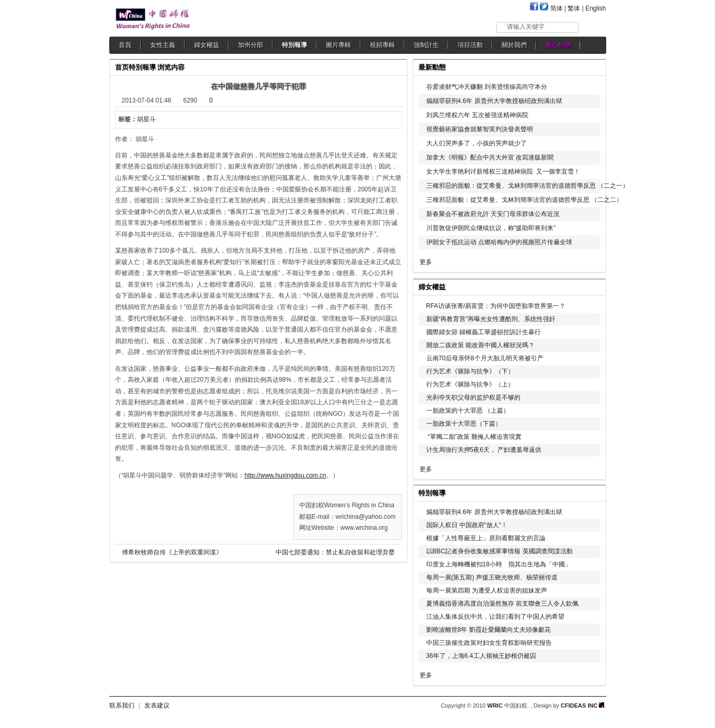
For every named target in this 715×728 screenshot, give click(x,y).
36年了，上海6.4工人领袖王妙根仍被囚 (481, 656)
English (595, 8)
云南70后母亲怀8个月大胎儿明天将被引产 (485, 358)
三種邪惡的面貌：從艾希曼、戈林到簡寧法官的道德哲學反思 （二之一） (527, 186)
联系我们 (122, 706)
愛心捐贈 (558, 45)
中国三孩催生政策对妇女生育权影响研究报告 (489, 643)
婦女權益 (207, 45)
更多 (426, 262)
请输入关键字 (526, 27)
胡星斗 (146, 119)
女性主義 (163, 45)
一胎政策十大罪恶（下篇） (464, 424)
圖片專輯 (338, 45)
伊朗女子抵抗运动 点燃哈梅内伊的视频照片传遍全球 (499, 242)
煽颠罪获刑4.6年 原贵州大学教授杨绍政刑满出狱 (494, 101)
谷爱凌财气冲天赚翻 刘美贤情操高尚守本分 (487, 87)
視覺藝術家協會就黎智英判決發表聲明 (480, 129)
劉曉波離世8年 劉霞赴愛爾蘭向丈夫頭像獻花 (489, 630)
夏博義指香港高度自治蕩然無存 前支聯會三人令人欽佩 (502, 604)
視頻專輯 (382, 45)
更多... (591, 286)
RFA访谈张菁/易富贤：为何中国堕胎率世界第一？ (496, 306)
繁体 (574, 8)
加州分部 (251, 45)
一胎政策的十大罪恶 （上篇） (468, 411)
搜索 (593, 27)
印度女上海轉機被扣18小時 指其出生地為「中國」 (499, 564)
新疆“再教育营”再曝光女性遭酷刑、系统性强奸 (491, 319)
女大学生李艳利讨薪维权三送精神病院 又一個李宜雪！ (503, 172)
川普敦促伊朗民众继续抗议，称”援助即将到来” (491, 228)
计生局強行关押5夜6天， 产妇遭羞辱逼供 (484, 450)
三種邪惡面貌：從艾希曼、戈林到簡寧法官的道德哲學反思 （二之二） (524, 200)
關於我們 (514, 45)
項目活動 (470, 45)
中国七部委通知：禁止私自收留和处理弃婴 (335, 552)
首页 (122, 67)
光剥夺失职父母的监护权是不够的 (473, 397)
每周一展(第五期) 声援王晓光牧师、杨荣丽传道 (492, 577)
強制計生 (426, 45)
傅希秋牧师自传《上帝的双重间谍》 (172, 552)
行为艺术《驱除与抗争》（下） (470, 371)
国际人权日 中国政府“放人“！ (467, 525)
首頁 (125, 45)
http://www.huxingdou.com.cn (286, 475)
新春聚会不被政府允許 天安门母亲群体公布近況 (493, 214)
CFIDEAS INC (582, 706)
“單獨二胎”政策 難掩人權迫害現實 (474, 437)
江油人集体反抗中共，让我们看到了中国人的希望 (495, 617)
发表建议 (157, 706)
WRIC (495, 706)
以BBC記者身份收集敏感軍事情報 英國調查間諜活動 (500, 551)
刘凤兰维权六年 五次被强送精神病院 (477, 115)
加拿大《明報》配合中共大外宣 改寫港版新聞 (490, 157)
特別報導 (294, 45)
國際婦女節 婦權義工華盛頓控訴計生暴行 (484, 332)
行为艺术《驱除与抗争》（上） (470, 384)
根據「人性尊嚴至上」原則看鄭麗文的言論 (486, 538)
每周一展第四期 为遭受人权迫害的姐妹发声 (487, 590)
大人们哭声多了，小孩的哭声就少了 (476, 143)
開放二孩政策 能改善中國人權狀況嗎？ (480, 345)
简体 (557, 8)
